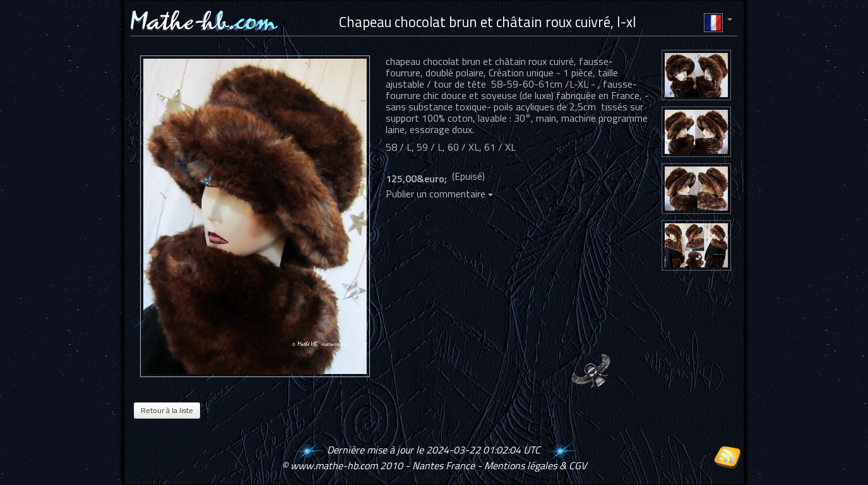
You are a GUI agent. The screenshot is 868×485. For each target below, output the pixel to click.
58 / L (399, 147)
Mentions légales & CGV (535, 465)
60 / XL (463, 147)
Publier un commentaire (439, 194)
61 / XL (500, 147)
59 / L (430, 147)
